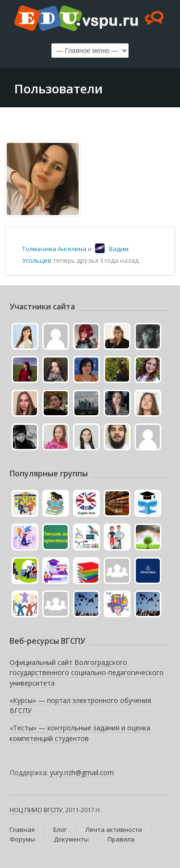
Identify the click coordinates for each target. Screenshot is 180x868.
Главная (22, 830)
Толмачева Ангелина (54, 249)
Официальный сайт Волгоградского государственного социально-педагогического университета (87, 673)
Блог (60, 830)
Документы (71, 839)
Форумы (22, 839)
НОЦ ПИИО (26, 810)
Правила (121, 839)
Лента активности (114, 830)
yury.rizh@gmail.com (82, 772)
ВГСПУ (53, 810)
